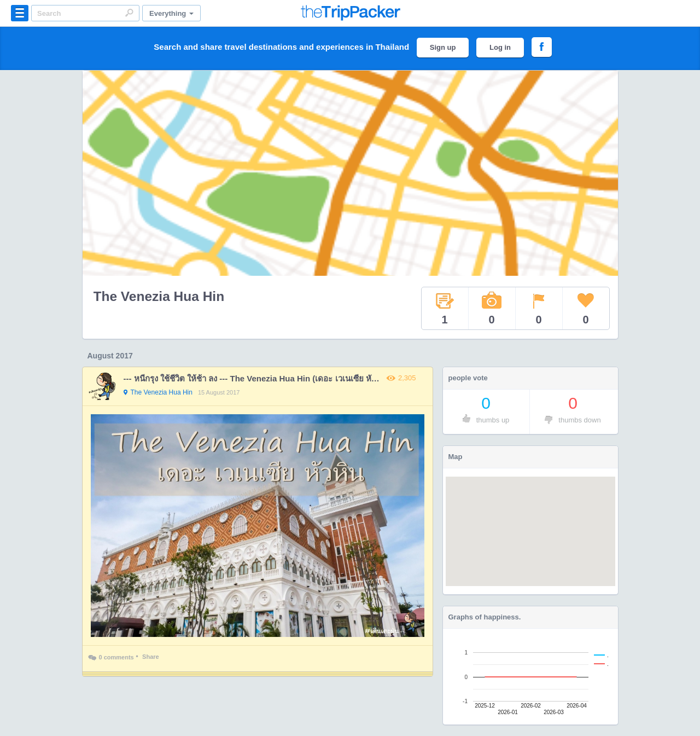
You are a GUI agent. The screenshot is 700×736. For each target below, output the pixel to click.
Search (129, 13)
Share (151, 657)
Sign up (443, 47)
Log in (500, 47)
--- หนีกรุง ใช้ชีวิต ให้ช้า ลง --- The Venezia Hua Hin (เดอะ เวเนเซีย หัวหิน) (256, 378)
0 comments (111, 658)
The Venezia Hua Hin (159, 296)
